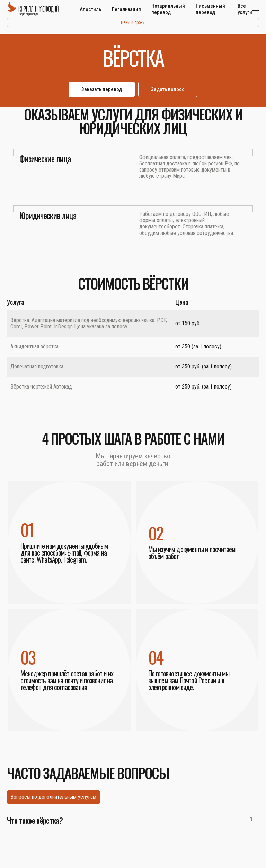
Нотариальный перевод (168, 9)
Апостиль (90, 9)
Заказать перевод (102, 89)
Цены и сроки (133, 22)
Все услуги (245, 9)
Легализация (126, 9)
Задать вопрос (168, 89)
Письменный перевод (210, 9)
